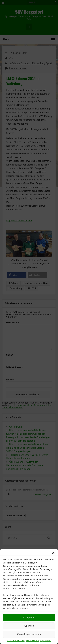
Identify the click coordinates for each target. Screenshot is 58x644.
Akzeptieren (29, 617)
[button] (53, 553)
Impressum (46, 641)
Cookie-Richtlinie (16, 641)
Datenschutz (32, 641)
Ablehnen (29, 626)
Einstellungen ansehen (29, 634)
